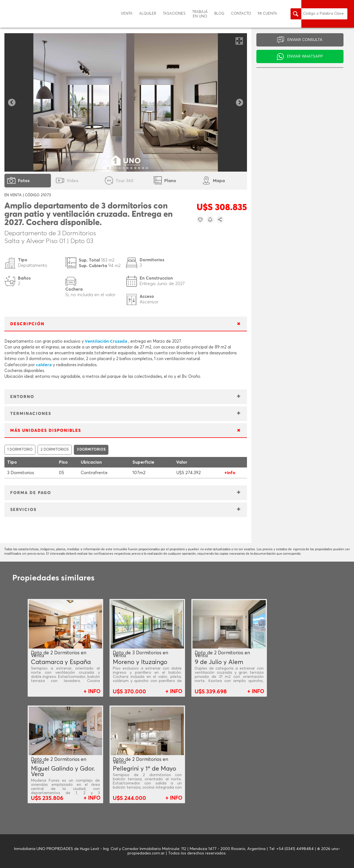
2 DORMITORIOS (55, 450)
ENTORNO (22, 397)
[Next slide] (240, 103)
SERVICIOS (23, 510)
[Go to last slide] (12, 103)
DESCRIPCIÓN (27, 324)
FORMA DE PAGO (31, 493)
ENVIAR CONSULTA (305, 40)
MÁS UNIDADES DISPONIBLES (46, 431)
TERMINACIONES (31, 414)
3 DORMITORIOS (91, 450)
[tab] (104, 168)
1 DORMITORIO (20, 450)
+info (230, 473)
